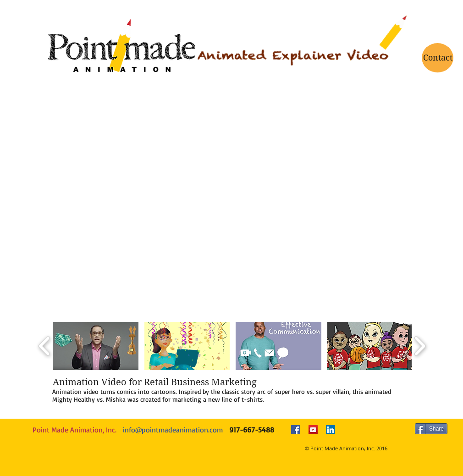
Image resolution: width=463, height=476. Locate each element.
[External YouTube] (232, 217)
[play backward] (45, 346)
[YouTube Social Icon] (313, 430)
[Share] (431, 429)
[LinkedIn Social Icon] (331, 430)
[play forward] (420, 346)
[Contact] (438, 58)
